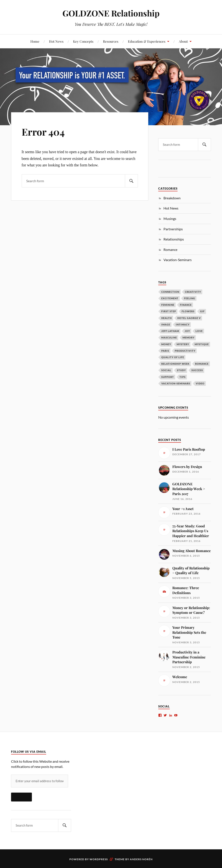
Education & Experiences (147, 41)
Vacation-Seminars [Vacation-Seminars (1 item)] (176, 383)
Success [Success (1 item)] (197, 370)
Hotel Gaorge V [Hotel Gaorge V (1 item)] (189, 318)
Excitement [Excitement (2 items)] (170, 298)
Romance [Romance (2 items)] (202, 364)
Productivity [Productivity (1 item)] (185, 351)
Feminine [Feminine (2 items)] (168, 305)
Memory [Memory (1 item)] (189, 337)
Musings (170, 219)
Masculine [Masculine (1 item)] (169, 337)
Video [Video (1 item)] (200, 383)
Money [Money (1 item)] (166, 344)
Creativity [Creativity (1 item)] (193, 292)
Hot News (56, 41)
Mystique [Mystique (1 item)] (202, 344)
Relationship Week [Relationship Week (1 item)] (175, 364)
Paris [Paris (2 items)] (165, 351)
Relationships (174, 239)
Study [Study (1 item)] (181, 370)
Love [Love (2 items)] (199, 331)
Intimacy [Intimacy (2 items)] (183, 324)
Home (35, 41)
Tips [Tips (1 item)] (183, 377)
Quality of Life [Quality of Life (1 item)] (173, 357)
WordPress (99, 859)
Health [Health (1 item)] (166, 318)
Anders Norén (141, 859)
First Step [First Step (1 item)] (169, 311)
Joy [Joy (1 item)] (187, 331)
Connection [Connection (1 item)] (170, 292)
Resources (111, 41)
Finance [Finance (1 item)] (186, 305)
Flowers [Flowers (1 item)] (188, 311)
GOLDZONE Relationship (111, 13)
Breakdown (172, 198)
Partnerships (173, 229)
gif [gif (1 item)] (202, 311)
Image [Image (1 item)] (166, 324)
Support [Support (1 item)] (168, 377)
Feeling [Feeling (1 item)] (190, 298)
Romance (170, 250)
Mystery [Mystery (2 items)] (183, 344)
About (183, 41)
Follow (21, 797)
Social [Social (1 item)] (166, 370)
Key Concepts (83, 41)
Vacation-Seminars (178, 260)
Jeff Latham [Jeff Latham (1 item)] (170, 331)
